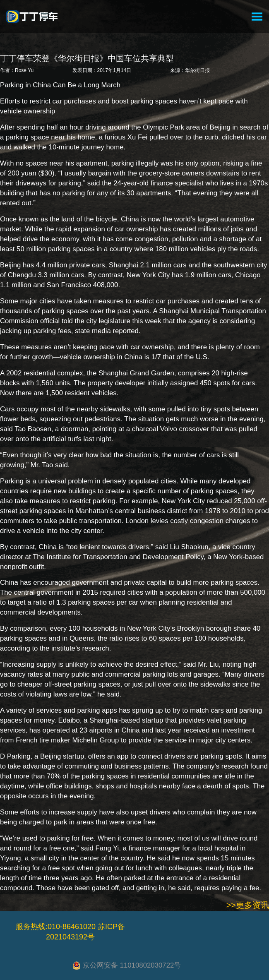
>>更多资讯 (248, 905)
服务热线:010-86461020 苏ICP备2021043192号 (70, 932)
